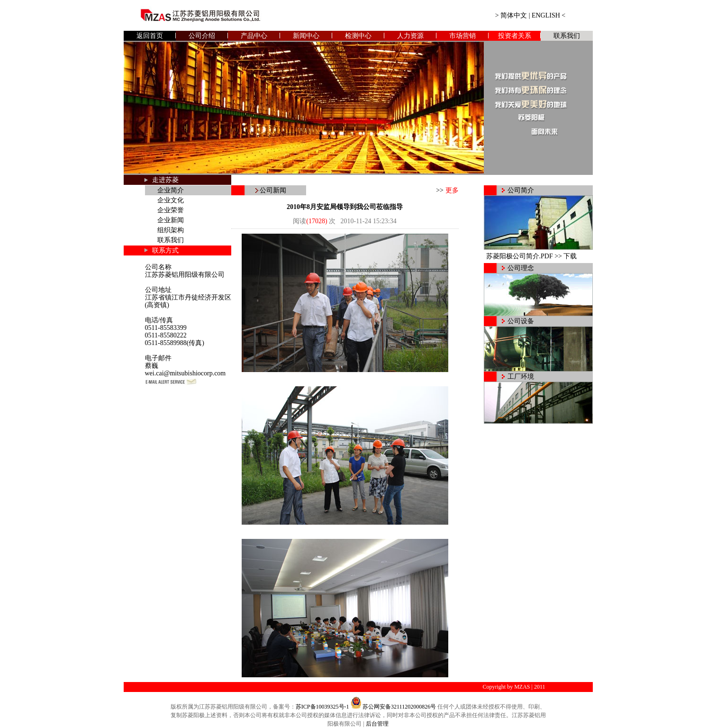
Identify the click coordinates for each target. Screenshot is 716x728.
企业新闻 (171, 220)
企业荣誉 (171, 210)
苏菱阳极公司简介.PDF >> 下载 (532, 256)
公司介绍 (202, 36)
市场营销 (462, 36)
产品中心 (254, 36)
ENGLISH (546, 15)
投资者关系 (515, 36)
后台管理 (377, 724)
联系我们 (567, 36)
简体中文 (514, 15)
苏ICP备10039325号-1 (322, 707)
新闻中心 (306, 36)
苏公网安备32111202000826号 (399, 707)
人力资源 (410, 36)
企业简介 (171, 190)
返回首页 (150, 36)
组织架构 (171, 230)
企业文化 (171, 200)
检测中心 (358, 36)
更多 (452, 190)
